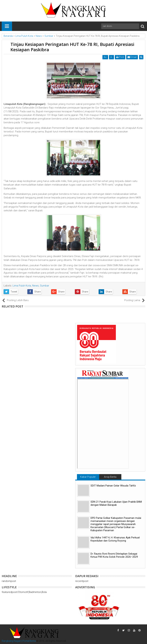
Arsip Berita (110, 477)
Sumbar (44, 286)
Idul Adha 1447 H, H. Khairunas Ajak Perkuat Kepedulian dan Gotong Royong (115, 539)
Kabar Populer (88, 477)
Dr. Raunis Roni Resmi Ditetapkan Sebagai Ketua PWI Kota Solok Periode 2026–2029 (114, 555)
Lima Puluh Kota (22, 286)
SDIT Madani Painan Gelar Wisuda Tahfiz (113, 486)
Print (120, 57)
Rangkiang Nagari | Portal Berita (19, 641)
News (35, 286)
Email (132, 57)
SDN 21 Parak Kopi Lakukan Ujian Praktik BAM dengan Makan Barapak (116, 503)
